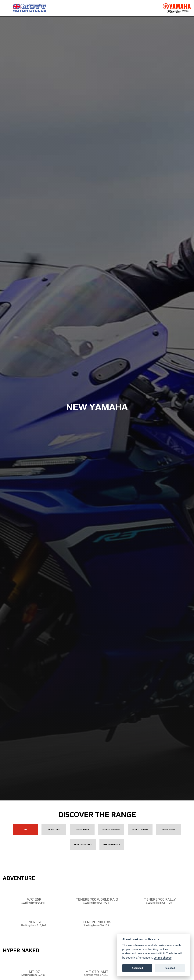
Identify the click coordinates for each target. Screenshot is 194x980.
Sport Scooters (83, 845)
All (25, 829)
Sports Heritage (111, 829)
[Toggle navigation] (6, 8)
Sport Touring (140, 829)
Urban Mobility (112, 845)
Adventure (54, 829)
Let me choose (163, 958)
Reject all (170, 968)
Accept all (137, 968)
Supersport (169, 829)
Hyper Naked (82, 829)
